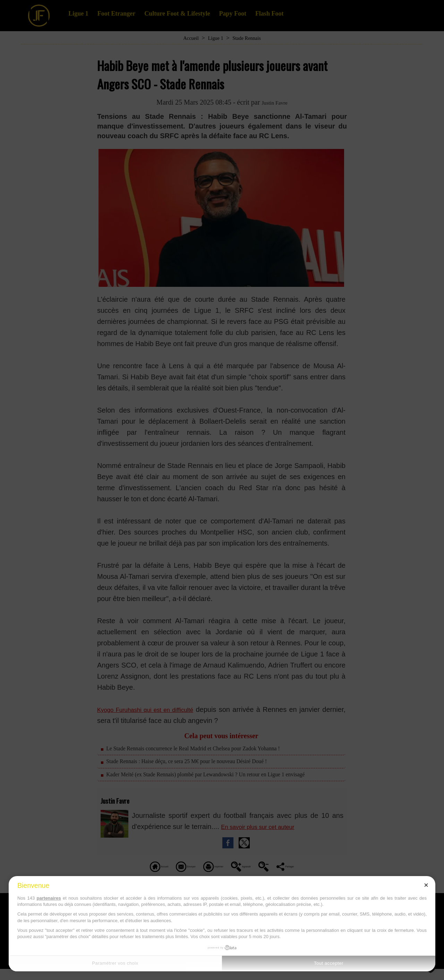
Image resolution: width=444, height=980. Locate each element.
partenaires (49, 898)
